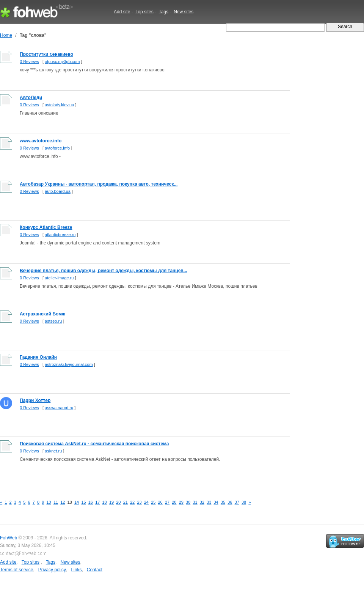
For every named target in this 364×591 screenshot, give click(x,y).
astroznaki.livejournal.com (69, 364)
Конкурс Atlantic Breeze (46, 227)
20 (118, 502)
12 (63, 502)
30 (188, 502)
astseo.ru (53, 321)
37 (237, 502)
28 (174, 502)
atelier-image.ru (59, 278)
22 (132, 502)
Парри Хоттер (35, 400)
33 (209, 502)
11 (56, 502)
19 (111, 502)
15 (83, 502)
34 (216, 502)
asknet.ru (53, 451)
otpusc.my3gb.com (62, 61)
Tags (164, 12)
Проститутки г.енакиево (46, 54)
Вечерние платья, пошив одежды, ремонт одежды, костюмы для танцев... (104, 271)
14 (77, 502)
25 (153, 502)
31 (195, 502)
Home (6, 35)
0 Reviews (29, 61)
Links (76, 570)
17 (97, 502)
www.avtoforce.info (41, 141)
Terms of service (16, 570)
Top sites (144, 12)
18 (105, 502)
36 (230, 502)
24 (146, 502)
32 (202, 502)
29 (181, 502)
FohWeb (9, 538)
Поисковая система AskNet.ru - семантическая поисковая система (94, 444)
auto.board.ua (58, 191)
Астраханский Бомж (42, 314)
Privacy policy (52, 570)
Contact (95, 570)
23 (139, 502)
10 (49, 502)
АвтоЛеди (31, 98)
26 (160, 502)
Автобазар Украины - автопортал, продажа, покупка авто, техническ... (99, 184)
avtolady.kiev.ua (59, 105)
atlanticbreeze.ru (60, 235)
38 (244, 502)
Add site (122, 12)
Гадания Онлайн (38, 357)
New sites (184, 12)
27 (167, 502)
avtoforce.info (57, 148)
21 (126, 502)
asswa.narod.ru (59, 408)
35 (223, 502)
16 (91, 502)
